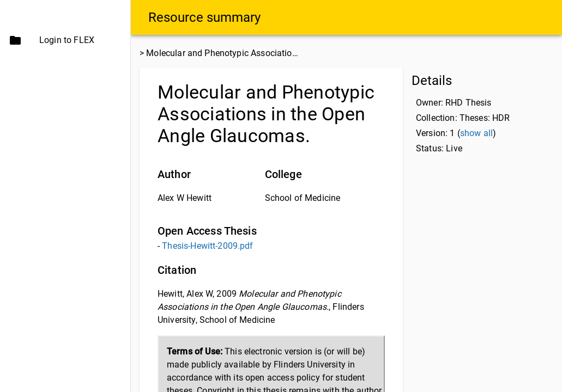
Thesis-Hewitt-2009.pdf (207, 246)
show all (476, 133)
